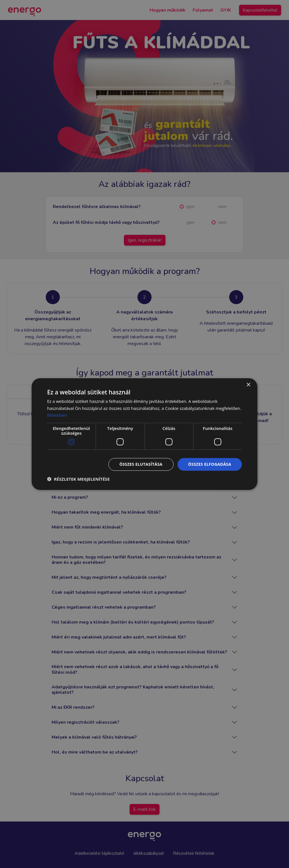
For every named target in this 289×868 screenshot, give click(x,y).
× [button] (248, 385)
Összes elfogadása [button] (210, 464)
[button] (78, 479)
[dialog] (144, 434)
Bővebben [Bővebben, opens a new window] (57, 415)
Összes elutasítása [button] (141, 464)
